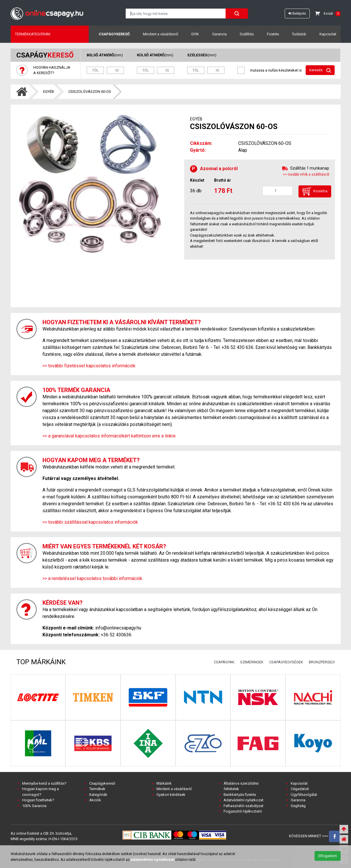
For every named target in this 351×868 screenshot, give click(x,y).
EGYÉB (49, 92)
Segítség (298, 806)
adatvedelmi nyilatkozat (152, 860)
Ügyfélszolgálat (304, 795)
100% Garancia (34, 806)
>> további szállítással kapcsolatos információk (90, 522)
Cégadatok (300, 789)
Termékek (97, 789)
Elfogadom (328, 856)
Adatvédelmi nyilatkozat (244, 800)
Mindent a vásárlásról (161, 34)
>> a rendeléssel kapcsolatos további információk (92, 578)
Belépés (297, 13)
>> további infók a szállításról (306, 174)
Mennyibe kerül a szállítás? (44, 783)
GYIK (195, 34)
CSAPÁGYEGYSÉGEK (286, 662)
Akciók (95, 800)
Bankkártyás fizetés (240, 795)
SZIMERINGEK (252, 662)
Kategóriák (98, 795)
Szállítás (247, 34)
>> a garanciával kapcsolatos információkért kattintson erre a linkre (109, 436)
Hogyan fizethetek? (38, 800)
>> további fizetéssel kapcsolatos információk (89, 366)
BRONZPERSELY (322, 662)
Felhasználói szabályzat (244, 806)
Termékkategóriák (33, 34)
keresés (320, 70)
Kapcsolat (328, 34)
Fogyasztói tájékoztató (243, 811)
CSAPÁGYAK (224, 662)
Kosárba (315, 191)
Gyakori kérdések (171, 795)
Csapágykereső (114, 34)
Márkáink (164, 783)
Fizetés (273, 34)
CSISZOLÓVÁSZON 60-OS (90, 92)
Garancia (219, 34)
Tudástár (299, 34)
